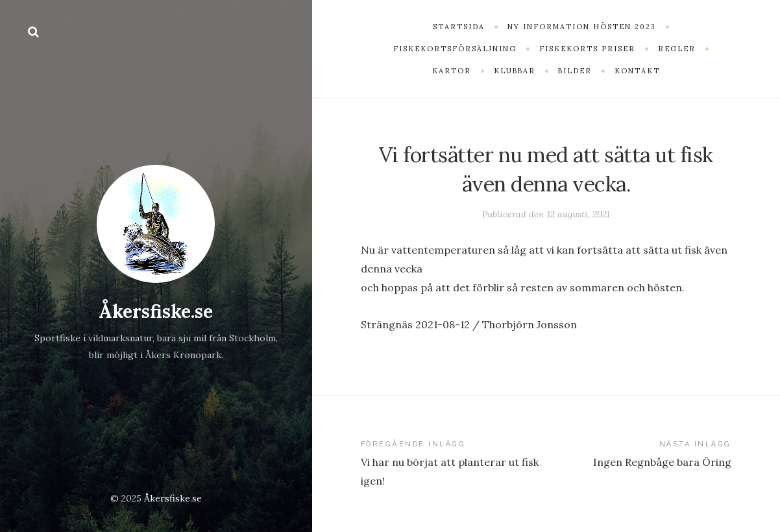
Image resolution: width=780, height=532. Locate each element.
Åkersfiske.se (156, 311)
